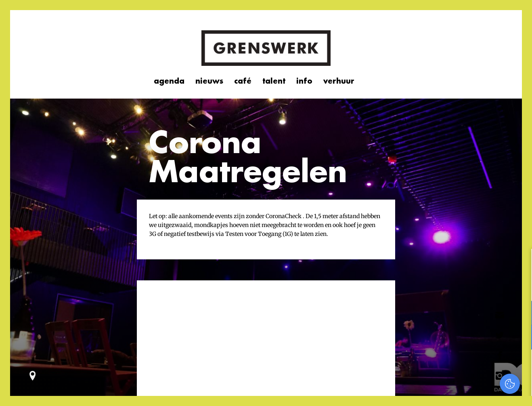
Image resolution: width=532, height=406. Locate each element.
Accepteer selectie (464, 391)
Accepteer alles (463, 367)
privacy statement (492, 287)
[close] (519, 263)
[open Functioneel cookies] (519, 314)
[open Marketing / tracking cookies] (519, 338)
